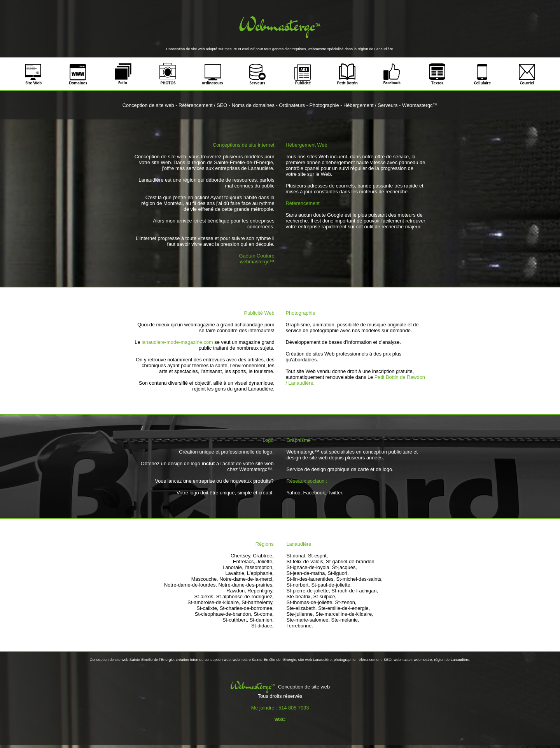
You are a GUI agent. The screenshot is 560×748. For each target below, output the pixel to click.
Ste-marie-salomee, (308, 620)
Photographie (324, 105)
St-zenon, (346, 602)
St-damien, (262, 620)
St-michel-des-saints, (359, 579)
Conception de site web (148, 105)
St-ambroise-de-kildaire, (214, 602)
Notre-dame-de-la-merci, (246, 579)
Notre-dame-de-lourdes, (191, 585)
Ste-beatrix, (299, 596)
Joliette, (265, 561)
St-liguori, (338, 573)
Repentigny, (260, 591)
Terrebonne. (299, 626)
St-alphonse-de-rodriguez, (245, 596)
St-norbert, (298, 585)
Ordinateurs (292, 105)
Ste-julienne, (300, 614)
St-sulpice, (325, 596)
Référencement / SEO (203, 105)
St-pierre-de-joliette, (308, 591)
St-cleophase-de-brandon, (224, 614)
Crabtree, (263, 556)
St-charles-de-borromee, (247, 608)
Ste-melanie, (345, 620)
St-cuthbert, (235, 620)
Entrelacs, (244, 561)
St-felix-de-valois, (305, 561)
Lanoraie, (233, 567)
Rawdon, (236, 591)
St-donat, (296, 556)
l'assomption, (259, 567)
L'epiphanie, (260, 573)
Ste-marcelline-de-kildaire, (344, 614)
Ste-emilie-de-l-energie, (344, 608)
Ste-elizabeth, (301, 608)
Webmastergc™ (420, 105)
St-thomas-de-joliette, (310, 602)
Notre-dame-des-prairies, (246, 585)
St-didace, (262, 626)
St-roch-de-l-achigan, (355, 591)
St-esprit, (318, 556)
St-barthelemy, (257, 602)
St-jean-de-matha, (306, 573)
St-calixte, (207, 608)
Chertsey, (241, 556)
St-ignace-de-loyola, (308, 567)
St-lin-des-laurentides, (310, 579)
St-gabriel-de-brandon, (351, 561)
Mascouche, (205, 579)
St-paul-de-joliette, (331, 585)
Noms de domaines (253, 105)
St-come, (263, 614)
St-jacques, (345, 567)
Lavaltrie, (235, 573)
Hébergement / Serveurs (370, 105)
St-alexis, (204, 596)
